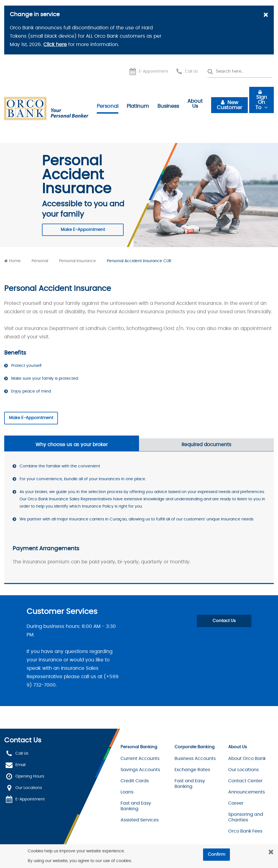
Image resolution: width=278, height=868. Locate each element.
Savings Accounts (140, 770)
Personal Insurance (77, 261)
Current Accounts (140, 759)
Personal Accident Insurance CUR (139, 261)
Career (236, 803)
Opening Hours (30, 776)
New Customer (229, 105)
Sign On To (261, 103)
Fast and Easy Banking (136, 806)
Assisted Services (140, 820)
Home (15, 261)
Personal (108, 106)
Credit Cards (135, 781)
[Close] (266, 15)
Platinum (138, 106)
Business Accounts (195, 759)
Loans (127, 792)
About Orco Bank (247, 759)
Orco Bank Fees (245, 831)
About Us (195, 104)
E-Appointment (153, 71)
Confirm (216, 854)
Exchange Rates (192, 770)
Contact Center (245, 781)
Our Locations (29, 788)
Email (20, 765)
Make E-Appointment (83, 230)
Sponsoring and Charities (246, 817)
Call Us (191, 71)
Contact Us (224, 621)
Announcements (247, 792)
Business (168, 106)
